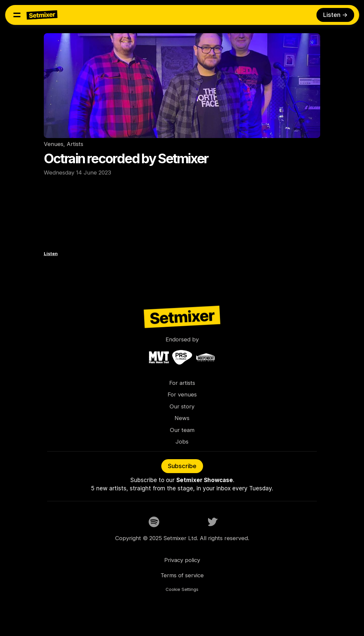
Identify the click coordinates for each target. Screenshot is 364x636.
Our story (182, 406)
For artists (182, 383)
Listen (51, 253)
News (182, 418)
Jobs (182, 442)
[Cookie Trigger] (182, 590)
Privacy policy (182, 560)
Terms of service (182, 575)
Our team (182, 430)
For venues (182, 394)
